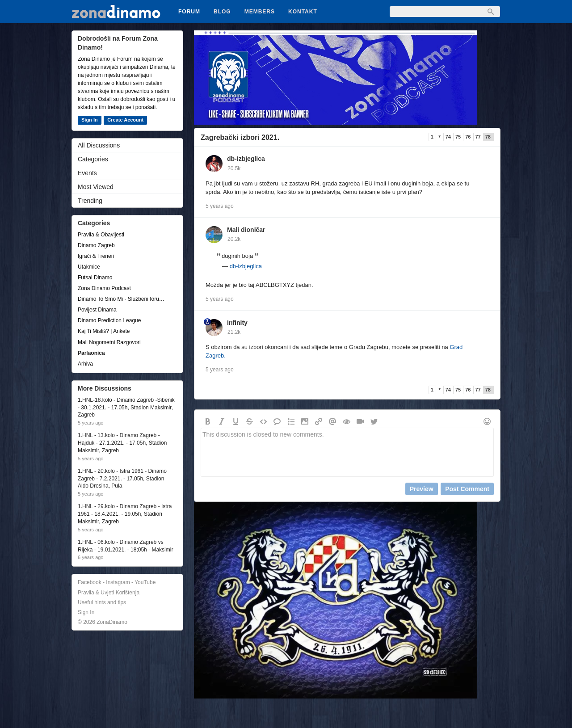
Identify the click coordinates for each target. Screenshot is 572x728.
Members (260, 12)
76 (468, 137)
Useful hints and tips (102, 602)
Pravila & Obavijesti (101, 235)
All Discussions (99, 145)
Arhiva (85, 364)
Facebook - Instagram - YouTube (117, 582)
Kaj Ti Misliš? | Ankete (104, 331)
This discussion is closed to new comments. (347, 452)
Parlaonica (91, 353)
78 (488, 137)
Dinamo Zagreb (96, 245)
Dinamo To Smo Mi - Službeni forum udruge (123, 299)
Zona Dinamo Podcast (104, 288)
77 (478, 137)
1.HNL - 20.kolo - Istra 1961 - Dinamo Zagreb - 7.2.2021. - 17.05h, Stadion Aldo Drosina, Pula (122, 479)
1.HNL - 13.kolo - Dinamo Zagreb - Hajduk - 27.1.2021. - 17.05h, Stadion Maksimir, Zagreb (122, 443)
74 (448, 137)
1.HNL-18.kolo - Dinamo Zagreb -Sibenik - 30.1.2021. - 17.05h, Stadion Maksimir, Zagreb (126, 408)
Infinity (237, 323)
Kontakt (303, 12)
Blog (222, 12)
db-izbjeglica (246, 159)
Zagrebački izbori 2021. (240, 137)
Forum (189, 12)
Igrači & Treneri (96, 256)
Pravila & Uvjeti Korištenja (109, 593)
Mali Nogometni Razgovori (109, 342)
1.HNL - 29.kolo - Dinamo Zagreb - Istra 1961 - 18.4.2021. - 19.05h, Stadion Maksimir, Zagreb (125, 514)
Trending (90, 201)
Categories (93, 159)
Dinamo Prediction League (109, 320)
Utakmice (89, 267)
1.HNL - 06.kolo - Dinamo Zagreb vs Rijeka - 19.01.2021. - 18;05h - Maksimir (125, 546)
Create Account (125, 120)
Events (87, 173)
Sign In (90, 120)
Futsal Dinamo (95, 278)
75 (458, 137)
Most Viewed (96, 187)
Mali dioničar (246, 230)
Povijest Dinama (97, 310)
